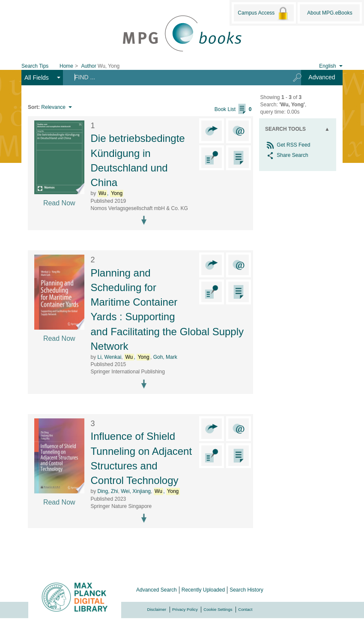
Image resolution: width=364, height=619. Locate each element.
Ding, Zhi (108, 491)
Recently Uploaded (203, 590)
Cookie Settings (218, 609)
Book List (233, 109)
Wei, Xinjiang (136, 491)
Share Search (287, 155)
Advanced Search (157, 590)
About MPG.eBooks (330, 13)
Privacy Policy (185, 609)
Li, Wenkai (110, 357)
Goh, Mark (165, 357)
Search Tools (285, 129)
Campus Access (264, 13)
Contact (245, 609)
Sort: (34, 107)
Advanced (322, 77)
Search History (246, 590)
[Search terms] (175, 77)
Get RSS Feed (288, 145)
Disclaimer (157, 609)
